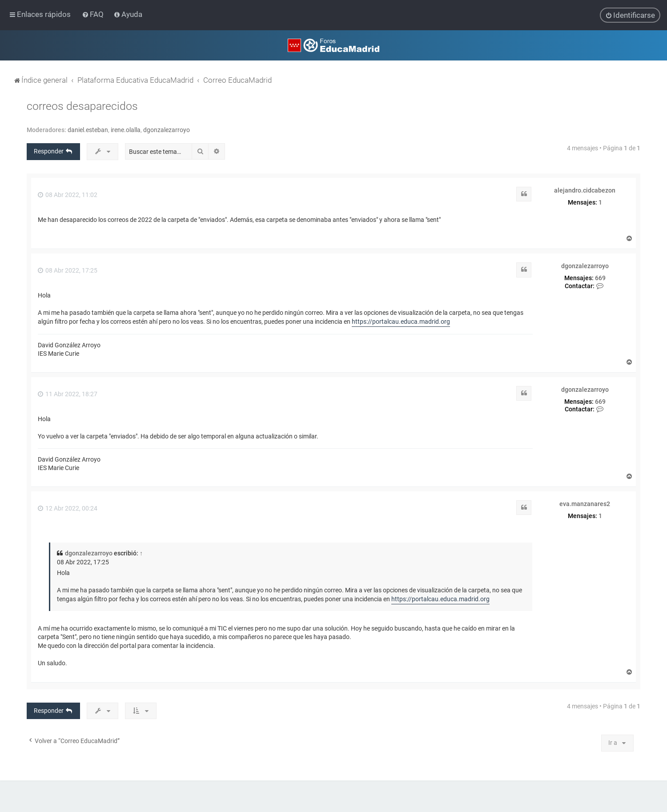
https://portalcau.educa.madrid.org (401, 322)
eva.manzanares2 (585, 504)
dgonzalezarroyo (167, 130)
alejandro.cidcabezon (585, 190)
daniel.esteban (88, 130)
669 (600, 278)
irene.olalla (126, 130)
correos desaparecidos (82, 106)
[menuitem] (94, 14)
